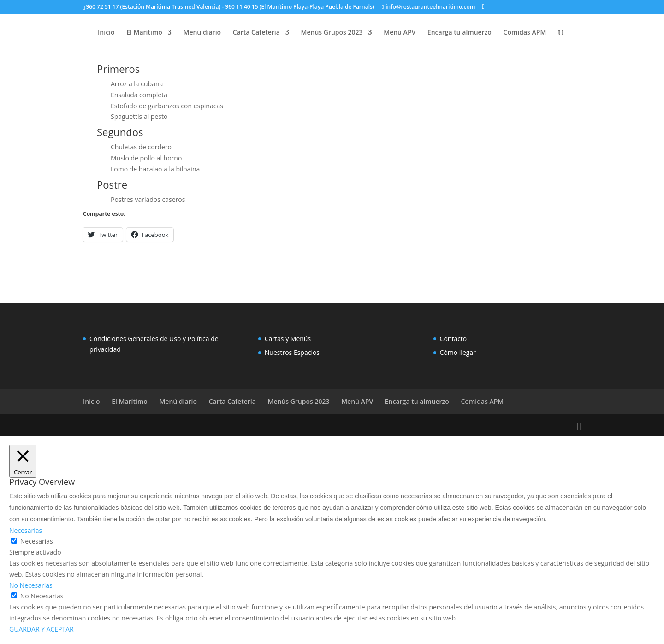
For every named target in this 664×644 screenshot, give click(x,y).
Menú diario (202, 33)
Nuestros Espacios (292, 352)
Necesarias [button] (26, 530)
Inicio (106, 33)
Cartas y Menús (288, 339)
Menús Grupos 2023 (332, 33)
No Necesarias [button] (31, 585)
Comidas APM (525, 33)
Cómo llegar (458, 352)
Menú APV (400, 33)
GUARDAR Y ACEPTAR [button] (41, 629)
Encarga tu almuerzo (459, 33)
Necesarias (37, 541)
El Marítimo (144, 33)
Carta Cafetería (256, 33)
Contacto (454, 339)
